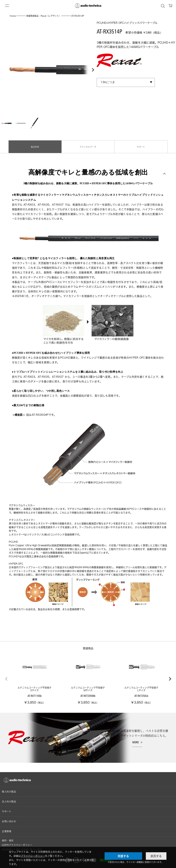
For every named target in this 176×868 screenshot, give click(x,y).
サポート (141, 145)
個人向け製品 (9, 788)
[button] (92, 70)
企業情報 (7, 828)
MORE (136, 739)
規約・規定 (8, 837)
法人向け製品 (9, 798)
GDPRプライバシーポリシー (17, 842)
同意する (123, 856)
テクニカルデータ (88, 145)
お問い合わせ (9, 818)
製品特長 (35, 145)
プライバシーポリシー (33, 856)
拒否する (156, 856)
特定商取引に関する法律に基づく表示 (22, 846)
